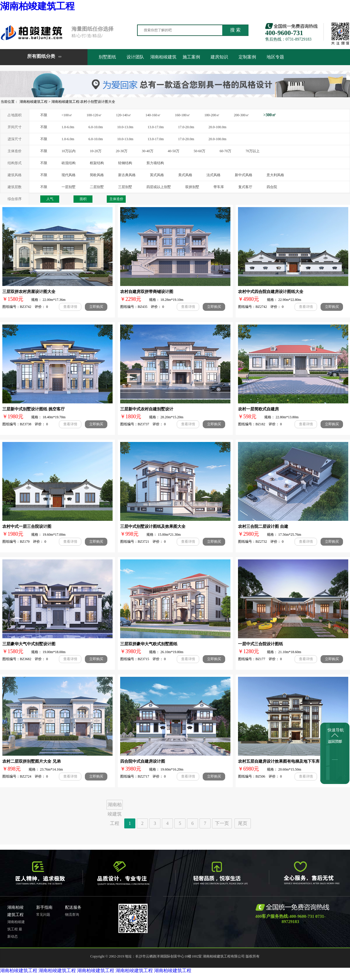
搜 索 (235, 30)
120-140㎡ (124, 115)
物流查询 (72, 915)
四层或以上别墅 (159, 187)
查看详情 (70, 307)
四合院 (272, 187)
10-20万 (96, 151)
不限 (44, 115)
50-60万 (199, 151)
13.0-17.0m (156, 127)
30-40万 (148, 151)
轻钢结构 (125, 163)
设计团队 (135, 57)
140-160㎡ (153, 115)
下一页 (222, 823)
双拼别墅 (192, 187)
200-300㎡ (242, 115)
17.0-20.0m (186, 127)
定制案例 (247, 57)
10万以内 (69, 151)
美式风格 (185, 175)
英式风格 (157, 175)
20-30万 (122, 151)
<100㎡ (67, 115)
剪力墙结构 (155, 163)
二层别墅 (97, 187)
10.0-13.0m (125, 127)
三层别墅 (125, 187)
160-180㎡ (183, 115)
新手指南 (44, 907)
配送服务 (73, 907)
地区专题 (275, 57)
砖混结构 (69, 163)
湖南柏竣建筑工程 (37, 6)
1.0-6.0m (68, 127)
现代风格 (69, 175)
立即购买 (96, 307)
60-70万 (225, 151)
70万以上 (253, 151)
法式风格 (213, 175)
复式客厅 (245, 187)
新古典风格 (127, 175)
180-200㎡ (212, 115)
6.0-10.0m (96, 127)
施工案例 (191, 57)
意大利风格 (275, 175)
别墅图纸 (107, 57)
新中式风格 (244, 175)
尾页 (243, 823)
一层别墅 (69, 187)
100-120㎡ (94, 115)
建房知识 (219, 57)
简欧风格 (97, 175)
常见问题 (43, 915)
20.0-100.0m (217, 127)
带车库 (219, 187)
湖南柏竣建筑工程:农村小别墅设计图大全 (83, 102)
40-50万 (174, 151)
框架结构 (97, 163)
